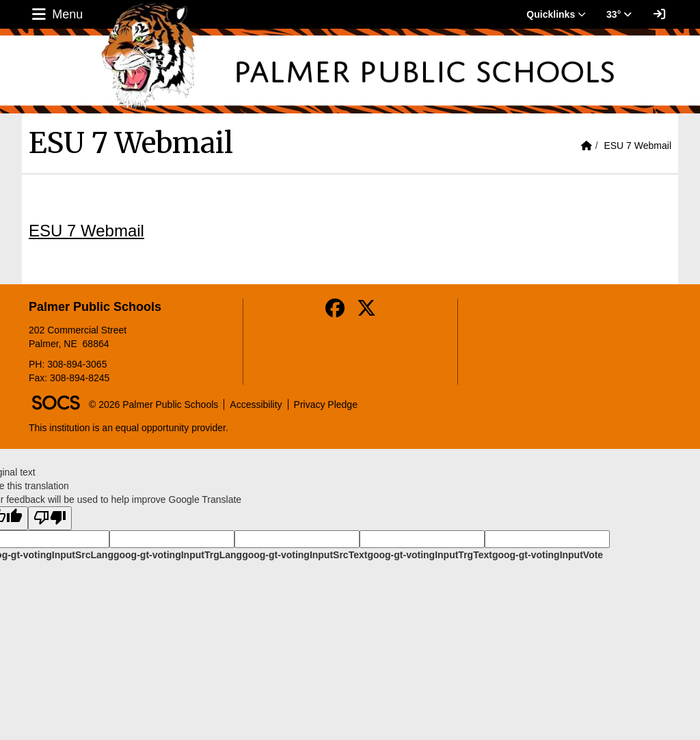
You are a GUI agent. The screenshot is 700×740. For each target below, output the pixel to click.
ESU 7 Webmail (637, 146)
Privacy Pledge (326, 405)
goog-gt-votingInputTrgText (429, 555)
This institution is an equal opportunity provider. (129, 428)
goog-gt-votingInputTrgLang (178, 555)
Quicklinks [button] (556, 14)
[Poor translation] (50, 518)
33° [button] (619, 14)
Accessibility (256, 405)
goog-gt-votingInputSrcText (305, 555)
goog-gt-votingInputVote (548, 555)
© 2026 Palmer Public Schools (153, 405)
